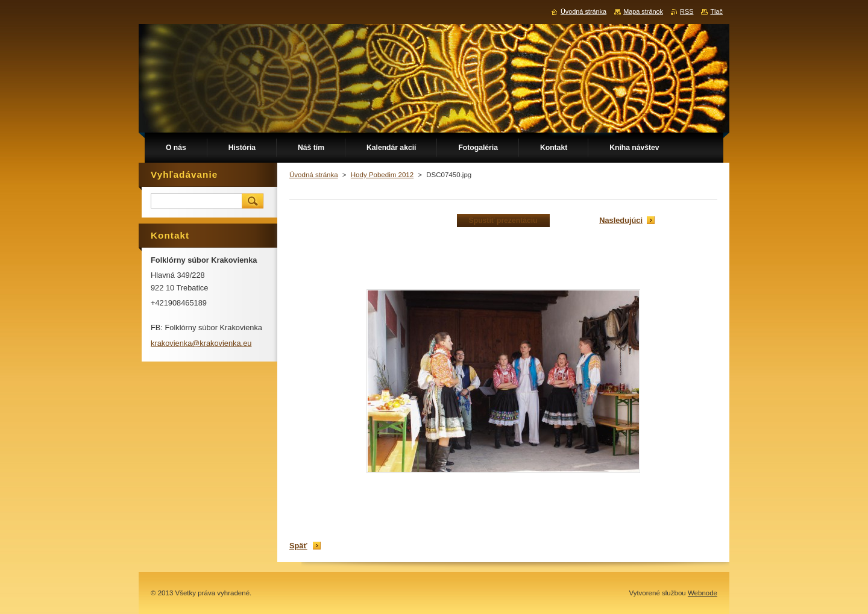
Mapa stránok (643, 11)
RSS (687, 11)
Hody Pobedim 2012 (382, 175)
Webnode (703, 593)
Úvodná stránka (314, 175)
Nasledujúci (621, 220)
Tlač (716, 11)
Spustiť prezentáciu (503, 221)
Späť (298, 546)
